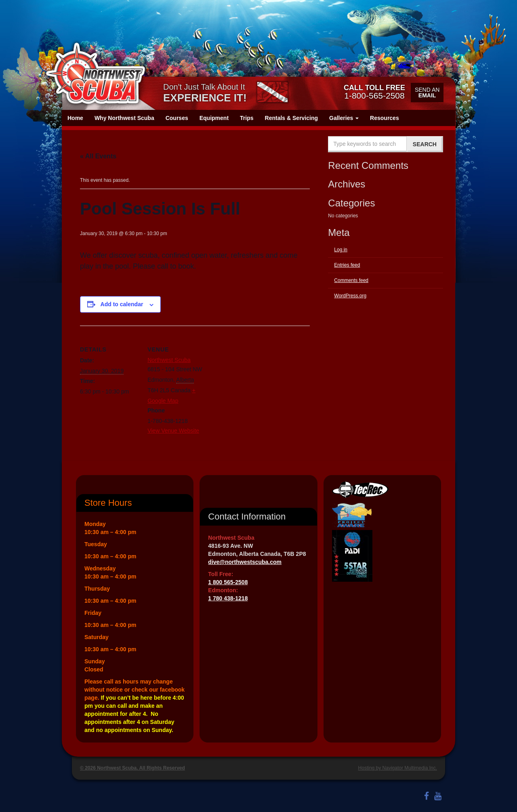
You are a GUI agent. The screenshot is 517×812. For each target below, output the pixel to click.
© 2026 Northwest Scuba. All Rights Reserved (132, 768)
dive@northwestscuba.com (245, 562)
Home (75, 118)
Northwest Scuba (169, 360)
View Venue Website (173, 431)
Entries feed (347, 265)
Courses (177, 118)
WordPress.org (350, 296)
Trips (247, 118)
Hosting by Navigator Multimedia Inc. (398, 768)
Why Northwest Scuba (124, 118)
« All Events (98, 156)
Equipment (214, 118)
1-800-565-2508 (374, 92)
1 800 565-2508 (228, 582)
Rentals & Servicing (292, 118)
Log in (341, 250)
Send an (427, 93)
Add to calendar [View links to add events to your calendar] (122, 304)
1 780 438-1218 (228, 598)
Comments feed (351, 280)
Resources (385, 118)
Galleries (344, 118)
